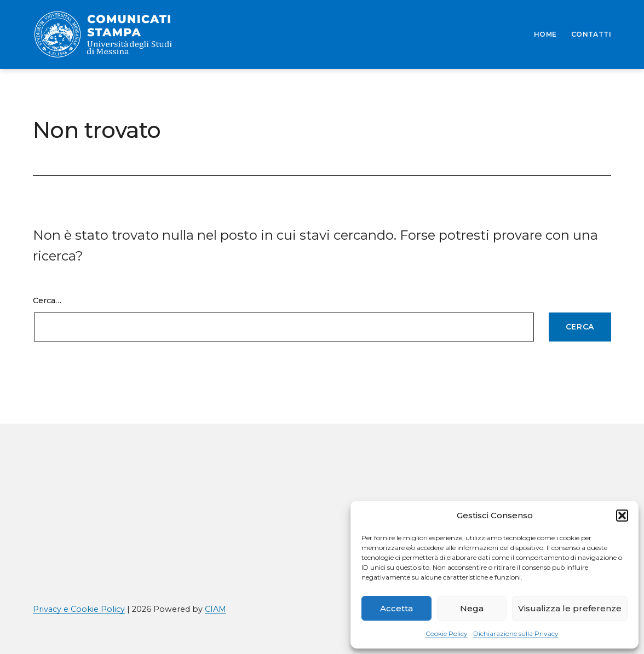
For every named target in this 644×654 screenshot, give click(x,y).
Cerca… (47, 300)
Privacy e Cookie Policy (79, 609)
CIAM (215, 609)
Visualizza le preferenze (570, 608)
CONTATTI (591, 34)
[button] (622, 516)
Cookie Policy (447, 633)
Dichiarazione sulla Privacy (516, 633)
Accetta (396, 608)
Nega (472, 608)
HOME (545, 34)
